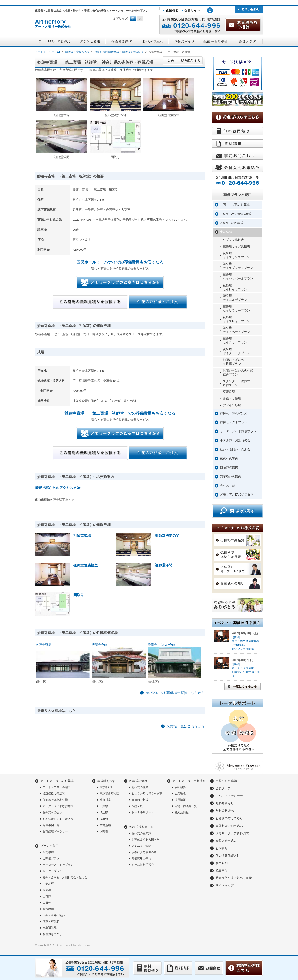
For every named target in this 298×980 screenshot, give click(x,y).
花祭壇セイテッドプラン (235, 341)
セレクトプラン (52, 871)
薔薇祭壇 (229, 392)
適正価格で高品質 (54, 794)
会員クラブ (223, 788)
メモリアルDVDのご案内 (237, 495)
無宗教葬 (48, 909)
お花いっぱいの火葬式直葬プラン (238, 372)
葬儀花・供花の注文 (234, 413)
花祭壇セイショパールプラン (238, 277)
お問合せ (222, 848)
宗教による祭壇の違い (146, 852)
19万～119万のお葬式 (235, 205)
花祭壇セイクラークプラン (236, 351)
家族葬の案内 (229, 458)
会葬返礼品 (228, 485)
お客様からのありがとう (58, 819)
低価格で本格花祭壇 (55, 800)
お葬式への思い (52, 812)
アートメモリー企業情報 (189, 781)
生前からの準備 (226, 781)
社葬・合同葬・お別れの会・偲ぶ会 (65, 877)
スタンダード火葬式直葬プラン (236, 383)
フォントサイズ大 (140, 19)
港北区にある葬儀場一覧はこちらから (175, 693)
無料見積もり (225, 803)
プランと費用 (49, 846)
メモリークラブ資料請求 (232, 833)
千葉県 (104, 806)
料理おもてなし (52, 934)
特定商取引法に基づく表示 (234, 878)
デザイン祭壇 (232, 405)
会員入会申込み (226, 841)
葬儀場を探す (106, 781)
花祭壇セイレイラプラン (235, 287)
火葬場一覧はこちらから (186, 726)
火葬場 (104, 831)
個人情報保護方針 (228, 856)
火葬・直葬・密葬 (54, 915)
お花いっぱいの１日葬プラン (233, 362)
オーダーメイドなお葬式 (58, 806)
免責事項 (222, 870)
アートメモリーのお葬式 (57, 781)
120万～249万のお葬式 (236, 214)
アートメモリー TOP (48, 52)
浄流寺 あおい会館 (161, 645)
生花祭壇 (226, 232)
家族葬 (47, 890)
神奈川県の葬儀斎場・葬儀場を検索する (119, 52)
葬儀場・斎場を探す (78, 52)
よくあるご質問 (141, 846)
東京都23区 (107, 787)
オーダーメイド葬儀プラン (238, 431)
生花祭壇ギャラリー (55, 831)
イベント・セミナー (229, 796)
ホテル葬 (48, 884)
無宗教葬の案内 (231, 476)
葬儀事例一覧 (51, 825)
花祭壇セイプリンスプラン (236, 255)
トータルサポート (143, 812)
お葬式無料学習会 (143, 865)
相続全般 (137, 806)
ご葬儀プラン (51, 858)
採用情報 (180, 800)
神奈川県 (105, 800)
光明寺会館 (100, 645)
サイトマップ (225, 885)
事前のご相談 (140, 800)
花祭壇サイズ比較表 (236, 246)
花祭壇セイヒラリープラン (236, 308)
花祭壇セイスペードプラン (236, 330)
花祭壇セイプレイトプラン (236, 319)
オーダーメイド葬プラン (58, 865)
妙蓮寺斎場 (44, 645)
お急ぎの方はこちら (229, 818)
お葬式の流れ (138, 781)
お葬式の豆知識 (141, 833)
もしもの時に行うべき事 (147, 794)
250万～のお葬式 (232, 223)
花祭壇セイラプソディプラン (238, 266)
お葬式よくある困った (146, 840)
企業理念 (180, 794)
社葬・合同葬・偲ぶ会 (235, 449)
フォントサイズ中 (133, 19)
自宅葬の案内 (229, 467)
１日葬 (47, 903)
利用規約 (222, 863)
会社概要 (180, 787)
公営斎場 (105, 825)
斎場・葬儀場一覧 (186, 806)
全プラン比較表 (233, 240)
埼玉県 (104, 812)
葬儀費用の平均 (141, 858)
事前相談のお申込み (229, 826)
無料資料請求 (225, 811)
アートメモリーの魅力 (57, 787)
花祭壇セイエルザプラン (235, 298)
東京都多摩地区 (109, 794)
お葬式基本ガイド (141, 827)
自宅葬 (47, 896)
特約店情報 (182, 812)
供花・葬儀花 (51, 922)
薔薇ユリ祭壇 (232, 398)
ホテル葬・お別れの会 (235, 440)
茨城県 (104, 819)
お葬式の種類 (140, 787)
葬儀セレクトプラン (234, 422)
